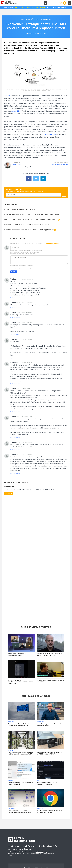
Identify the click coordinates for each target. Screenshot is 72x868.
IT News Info (39, 852)
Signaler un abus (15, 298)
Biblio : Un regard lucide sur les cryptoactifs (22, 209)
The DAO (8, 96)
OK (64, 195)
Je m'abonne (9, 493)
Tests (49, 8)
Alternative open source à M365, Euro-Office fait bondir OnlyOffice (50, 654)
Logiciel (38, 19)
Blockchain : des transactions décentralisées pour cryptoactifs (30, 230)
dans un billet (16, 111)
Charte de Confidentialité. (30, 254)
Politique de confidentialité (39, 268)
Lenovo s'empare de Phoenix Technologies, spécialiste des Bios (19, 812)
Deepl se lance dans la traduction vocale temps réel (50, 681)
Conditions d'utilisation (51, 268)
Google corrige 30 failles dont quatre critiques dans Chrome (49, 812)
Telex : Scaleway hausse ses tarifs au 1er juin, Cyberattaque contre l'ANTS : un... (20, 754)
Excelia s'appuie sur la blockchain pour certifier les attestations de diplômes (34, 214)
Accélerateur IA (28, 8)
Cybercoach (41, 8)
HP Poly (18, 8)
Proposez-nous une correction (60, 164)
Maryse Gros (17, 165)
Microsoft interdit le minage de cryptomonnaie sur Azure (27, 225)
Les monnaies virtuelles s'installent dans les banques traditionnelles (32, 220)
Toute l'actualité (27, 19)
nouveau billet (51, 134)
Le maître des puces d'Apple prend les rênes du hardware (49, 725)
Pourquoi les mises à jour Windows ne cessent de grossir (20, 783)
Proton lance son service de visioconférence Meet (17, 654)
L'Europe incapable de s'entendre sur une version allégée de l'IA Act (20, 725)
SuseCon (56, 8)
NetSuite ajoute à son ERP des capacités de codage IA (47, 783)
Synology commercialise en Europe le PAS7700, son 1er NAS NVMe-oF (49, 753)
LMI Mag (64, 8)
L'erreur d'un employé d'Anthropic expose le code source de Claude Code (20, 682)
